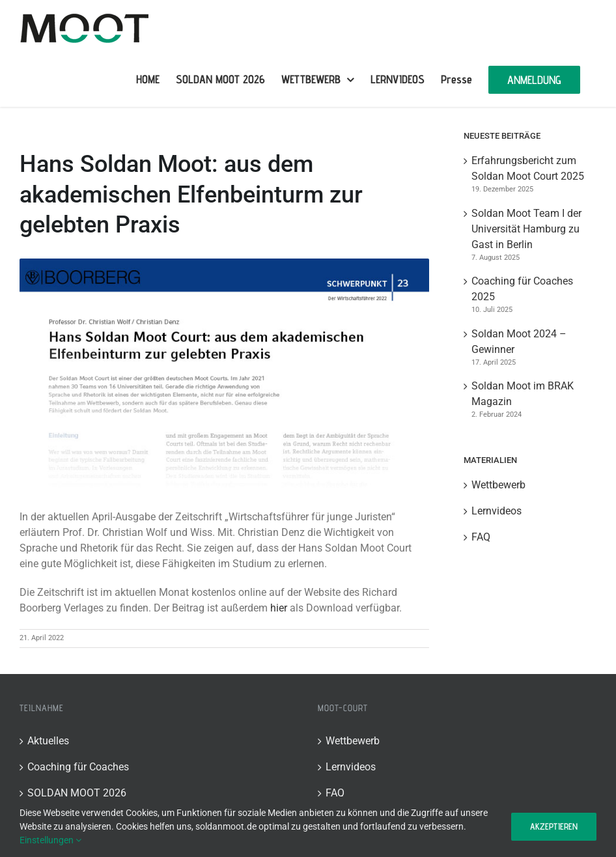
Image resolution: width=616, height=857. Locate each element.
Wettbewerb (498, 485)
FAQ (481, 537)
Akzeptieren (554, 826)
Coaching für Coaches (78, 767)
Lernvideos (497, 511)
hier (279, 608)
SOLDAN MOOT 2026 (77, 793)
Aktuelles (48, 741)
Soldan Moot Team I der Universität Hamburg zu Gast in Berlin (526, 229)
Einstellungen (50, 840)
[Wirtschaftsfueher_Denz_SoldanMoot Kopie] (224, 374)
